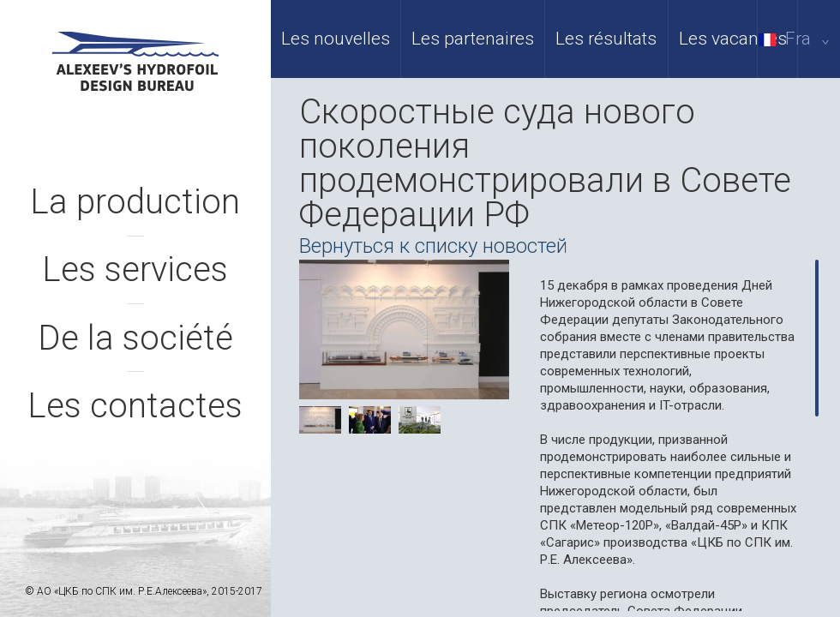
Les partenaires (473, 39)
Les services (135, 270)
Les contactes (135, 406)
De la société (135, 338)
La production (135, 202)
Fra (797, 39)
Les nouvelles (336, 39)
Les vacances (733, 39)
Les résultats (606, 39)
